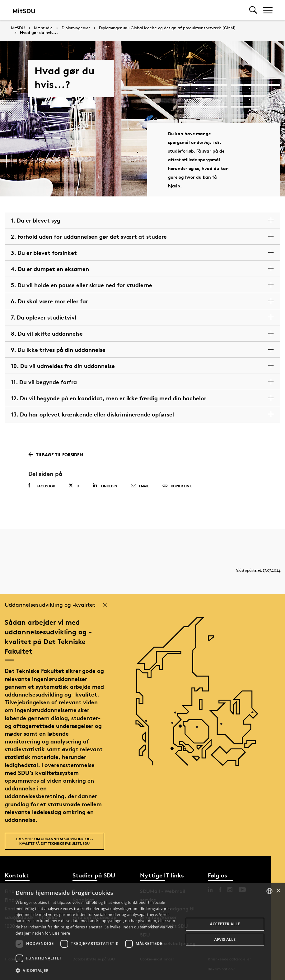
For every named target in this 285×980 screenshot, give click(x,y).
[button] (97, 971)
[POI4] (182, 627)
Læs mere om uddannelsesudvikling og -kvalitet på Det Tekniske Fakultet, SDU (55, 841)
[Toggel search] (253, 10)
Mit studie (43, 28)
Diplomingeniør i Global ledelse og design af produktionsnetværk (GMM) (167, 28)
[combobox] (269, 891)
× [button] (278, 891)
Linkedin (105, 486)
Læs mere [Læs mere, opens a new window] (61, 933)
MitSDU (18, 28)
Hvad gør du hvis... (39, 33)
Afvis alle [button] (225, 939)
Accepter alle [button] (225, 924)
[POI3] (174, 629)
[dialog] (142, 932)
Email (140, 486)
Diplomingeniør (76, 28)
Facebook (42, 486)
